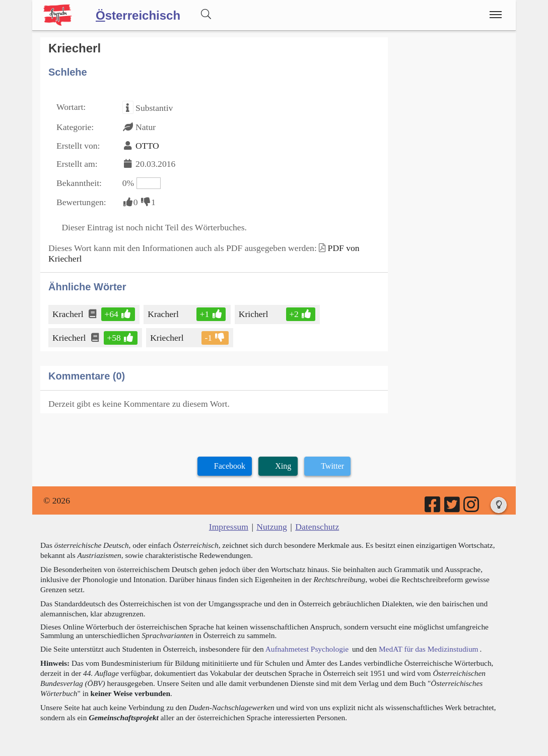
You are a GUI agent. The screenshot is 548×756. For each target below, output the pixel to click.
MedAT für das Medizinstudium (429, 649)
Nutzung (272, 527)
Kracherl (69, 314)
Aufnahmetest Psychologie (307, 649)
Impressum (229, 527)
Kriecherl (70, 338)
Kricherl (254, 314)
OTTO (147, 146)
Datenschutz (317, 527)
